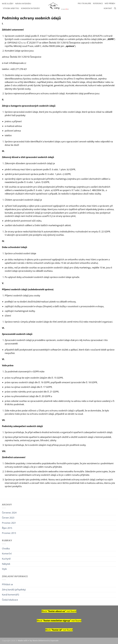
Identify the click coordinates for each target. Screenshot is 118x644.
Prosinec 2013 (9, 533)
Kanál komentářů (11, 595)
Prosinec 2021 (9, 523)
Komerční (7, 554)
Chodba (6, 549)
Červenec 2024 (9, 513)
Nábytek (6, 564)
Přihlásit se (7, 584)
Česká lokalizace (10, 600)
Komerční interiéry (31, 8)
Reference (98, 3)
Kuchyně (6, 559)
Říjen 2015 (7, 528)
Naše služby (8, 4)
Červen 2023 (8, 518)
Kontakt (108, 8)
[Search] (115, 8)
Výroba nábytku (11, 8)
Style (4, 569)
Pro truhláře (84, 3)
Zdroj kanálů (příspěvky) (14, 590)
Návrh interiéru (23, 4)
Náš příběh (110, 3)
